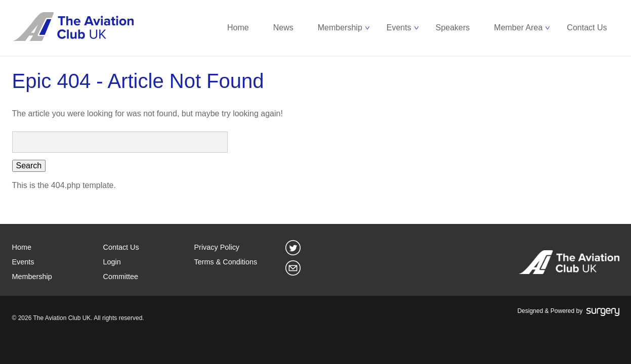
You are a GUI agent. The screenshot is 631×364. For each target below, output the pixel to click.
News (283, 28)
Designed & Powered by (568, 311)
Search (29, 166)
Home (238, 28)
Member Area (518, 28)
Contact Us (587, 28)
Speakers (453, 28)
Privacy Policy (217, 247)
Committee (121, 277)
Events (399, 28)
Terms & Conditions (226, 262)
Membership (340, 28)
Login (112, 262)
